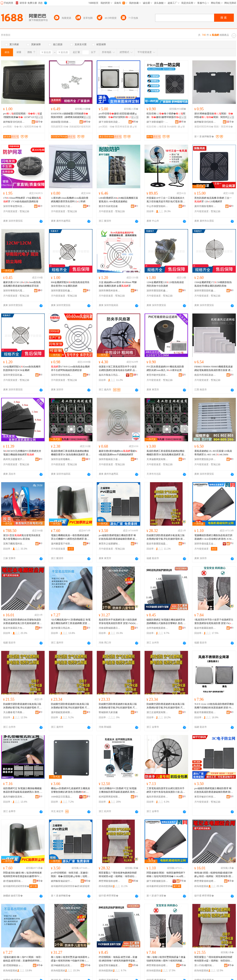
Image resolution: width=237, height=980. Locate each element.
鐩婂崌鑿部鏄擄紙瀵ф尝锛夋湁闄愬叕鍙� (62, 122)
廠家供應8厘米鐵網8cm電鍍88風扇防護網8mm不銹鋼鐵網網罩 (118, 453)
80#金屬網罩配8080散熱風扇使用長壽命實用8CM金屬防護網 (70, 284)
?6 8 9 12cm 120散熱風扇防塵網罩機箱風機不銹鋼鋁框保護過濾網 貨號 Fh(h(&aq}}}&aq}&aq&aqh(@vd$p (214, 706)
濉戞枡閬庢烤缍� (204, 127)
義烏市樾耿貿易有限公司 (14, 797)
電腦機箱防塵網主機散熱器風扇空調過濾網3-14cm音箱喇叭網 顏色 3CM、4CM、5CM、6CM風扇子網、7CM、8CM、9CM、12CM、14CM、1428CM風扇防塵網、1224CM (214, 537)
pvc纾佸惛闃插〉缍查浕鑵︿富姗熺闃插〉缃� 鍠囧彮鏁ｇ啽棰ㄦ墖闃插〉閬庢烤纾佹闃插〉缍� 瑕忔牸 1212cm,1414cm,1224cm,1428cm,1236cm (70, 875)
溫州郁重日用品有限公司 (62, 628)
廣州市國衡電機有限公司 (205, 206)
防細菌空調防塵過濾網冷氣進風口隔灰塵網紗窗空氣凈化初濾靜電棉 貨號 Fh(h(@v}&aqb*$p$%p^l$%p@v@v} (166, 537)
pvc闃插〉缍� (11, 127)
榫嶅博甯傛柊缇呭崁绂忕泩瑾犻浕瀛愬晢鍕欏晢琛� (110, 881)
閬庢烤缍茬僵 (122, 127)
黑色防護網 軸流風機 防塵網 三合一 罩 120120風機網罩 (213, 200)
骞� (39, 122)
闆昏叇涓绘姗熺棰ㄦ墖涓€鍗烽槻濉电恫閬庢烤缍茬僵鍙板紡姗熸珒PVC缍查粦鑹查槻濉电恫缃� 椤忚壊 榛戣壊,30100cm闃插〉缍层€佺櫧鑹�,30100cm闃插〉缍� (23, 875)
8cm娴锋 (172, 127)
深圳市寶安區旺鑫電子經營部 (62, 291)
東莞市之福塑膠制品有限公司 (110, 544)
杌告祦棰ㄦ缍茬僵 (156, 127)
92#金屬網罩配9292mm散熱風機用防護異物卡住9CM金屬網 (22, 368)
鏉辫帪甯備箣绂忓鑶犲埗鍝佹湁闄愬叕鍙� (62, 881)
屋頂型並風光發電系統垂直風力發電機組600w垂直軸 (22, 537)
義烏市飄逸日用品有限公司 (110, 375)
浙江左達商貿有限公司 (157, 712)
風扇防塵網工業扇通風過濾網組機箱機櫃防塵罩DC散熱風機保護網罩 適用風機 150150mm (71, 453)
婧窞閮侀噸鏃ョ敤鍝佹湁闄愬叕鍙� (14, 965)
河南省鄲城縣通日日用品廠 (110, 628)
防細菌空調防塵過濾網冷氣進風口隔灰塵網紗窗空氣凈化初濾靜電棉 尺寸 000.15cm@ (22, 706)
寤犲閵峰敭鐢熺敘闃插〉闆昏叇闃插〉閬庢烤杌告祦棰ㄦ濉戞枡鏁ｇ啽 (214, 116)
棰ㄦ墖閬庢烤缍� (29, 127)
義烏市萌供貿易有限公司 (157, 797)
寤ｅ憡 (39, 117)
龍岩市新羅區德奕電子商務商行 (205, 628)
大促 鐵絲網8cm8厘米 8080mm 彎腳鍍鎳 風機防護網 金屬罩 (118, 284)
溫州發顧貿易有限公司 (62, 712)
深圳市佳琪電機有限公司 (62, 459)
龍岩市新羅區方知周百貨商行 (14, 628)
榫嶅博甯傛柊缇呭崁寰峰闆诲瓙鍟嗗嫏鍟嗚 (157, 965)
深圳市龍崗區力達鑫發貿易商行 (62, 206)
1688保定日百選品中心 (62, 797)
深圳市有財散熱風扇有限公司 (62, 375)
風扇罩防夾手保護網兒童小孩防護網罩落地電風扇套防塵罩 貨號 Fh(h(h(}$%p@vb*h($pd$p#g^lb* (118, 622)
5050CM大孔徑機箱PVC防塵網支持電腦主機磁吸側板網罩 (22, 453)
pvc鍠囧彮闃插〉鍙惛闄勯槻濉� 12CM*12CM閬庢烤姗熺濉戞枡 (23, 116)
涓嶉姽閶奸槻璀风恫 (80, 127)
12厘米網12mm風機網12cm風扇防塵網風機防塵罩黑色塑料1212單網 (70, 200)
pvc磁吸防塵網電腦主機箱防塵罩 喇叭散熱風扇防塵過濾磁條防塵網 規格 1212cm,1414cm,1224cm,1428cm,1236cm (118, 537)
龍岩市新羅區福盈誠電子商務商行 (157, 544)
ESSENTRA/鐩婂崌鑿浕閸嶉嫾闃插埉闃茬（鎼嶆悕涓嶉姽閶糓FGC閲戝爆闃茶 (70, 116)
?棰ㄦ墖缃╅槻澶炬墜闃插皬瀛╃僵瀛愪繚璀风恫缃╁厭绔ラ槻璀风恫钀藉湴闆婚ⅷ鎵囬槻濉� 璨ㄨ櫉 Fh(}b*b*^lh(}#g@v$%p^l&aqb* (166, 959)
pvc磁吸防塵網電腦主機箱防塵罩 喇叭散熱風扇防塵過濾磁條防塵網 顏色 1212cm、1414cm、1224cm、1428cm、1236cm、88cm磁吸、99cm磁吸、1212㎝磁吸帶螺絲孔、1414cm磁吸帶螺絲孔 (214, 790)
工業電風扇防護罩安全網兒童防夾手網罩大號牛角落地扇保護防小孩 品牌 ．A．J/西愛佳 (166, 790)
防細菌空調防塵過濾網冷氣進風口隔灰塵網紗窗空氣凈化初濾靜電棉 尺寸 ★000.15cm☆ (70, 706)
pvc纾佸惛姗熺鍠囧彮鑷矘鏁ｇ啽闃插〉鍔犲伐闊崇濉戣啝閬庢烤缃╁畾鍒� (118, 116)
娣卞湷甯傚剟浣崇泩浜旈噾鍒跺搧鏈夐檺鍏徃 (157, 881)
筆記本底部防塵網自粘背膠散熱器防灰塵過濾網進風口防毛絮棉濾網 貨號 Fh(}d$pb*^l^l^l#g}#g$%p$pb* (22, 622)
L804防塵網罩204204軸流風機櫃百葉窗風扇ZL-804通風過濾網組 (118, 200)
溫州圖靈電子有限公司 (62, 544)
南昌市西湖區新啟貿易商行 (205, 375)
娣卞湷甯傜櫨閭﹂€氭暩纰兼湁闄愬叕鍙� (157, 122)
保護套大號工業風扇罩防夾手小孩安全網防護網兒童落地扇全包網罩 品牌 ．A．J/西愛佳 (118, 369)
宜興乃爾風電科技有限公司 (14, 544)
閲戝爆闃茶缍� (60, 127)
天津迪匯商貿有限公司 (157, 459)
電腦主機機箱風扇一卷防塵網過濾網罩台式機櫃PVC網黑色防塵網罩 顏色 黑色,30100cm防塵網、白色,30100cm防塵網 (70, 537)
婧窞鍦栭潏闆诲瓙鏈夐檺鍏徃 (14, 881)
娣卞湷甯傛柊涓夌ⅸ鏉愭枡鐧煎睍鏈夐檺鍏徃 (110, 122)
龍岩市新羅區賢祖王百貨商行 (205, 712)
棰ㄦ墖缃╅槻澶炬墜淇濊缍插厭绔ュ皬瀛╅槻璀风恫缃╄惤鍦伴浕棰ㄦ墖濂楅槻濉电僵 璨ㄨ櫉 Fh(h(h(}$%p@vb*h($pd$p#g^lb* (70, 959)
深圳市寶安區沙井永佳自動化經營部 (205, 459)
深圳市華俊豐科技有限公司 (14, 206)
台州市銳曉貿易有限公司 (157, 628)
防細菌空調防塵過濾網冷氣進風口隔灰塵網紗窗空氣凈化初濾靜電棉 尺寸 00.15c (118, 706)
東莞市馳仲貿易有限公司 (157, 375)
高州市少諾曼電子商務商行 (14, 459)
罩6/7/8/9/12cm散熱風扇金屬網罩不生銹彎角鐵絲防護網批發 (70, 368)
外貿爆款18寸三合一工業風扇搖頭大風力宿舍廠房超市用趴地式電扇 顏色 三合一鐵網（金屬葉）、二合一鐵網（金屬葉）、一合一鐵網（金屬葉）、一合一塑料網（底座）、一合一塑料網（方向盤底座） (166, 200)
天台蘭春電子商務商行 (14, 712)
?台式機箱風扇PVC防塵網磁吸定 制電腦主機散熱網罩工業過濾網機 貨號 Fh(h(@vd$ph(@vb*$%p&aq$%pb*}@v (71, 622)
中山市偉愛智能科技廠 (157, 206)
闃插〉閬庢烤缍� (223, 127)
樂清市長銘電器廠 (108, 206)
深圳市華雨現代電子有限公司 (14, 291)
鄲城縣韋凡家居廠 (108, 712)
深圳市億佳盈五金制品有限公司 (205, 544)
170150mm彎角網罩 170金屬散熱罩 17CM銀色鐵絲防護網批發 (22, 200)
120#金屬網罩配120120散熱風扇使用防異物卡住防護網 (165, 284)
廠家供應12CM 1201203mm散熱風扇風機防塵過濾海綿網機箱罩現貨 (22, 284)
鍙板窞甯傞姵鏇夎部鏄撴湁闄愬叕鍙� (110, 965)
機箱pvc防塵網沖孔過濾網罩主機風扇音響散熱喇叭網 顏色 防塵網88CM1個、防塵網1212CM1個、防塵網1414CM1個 (71, 790)
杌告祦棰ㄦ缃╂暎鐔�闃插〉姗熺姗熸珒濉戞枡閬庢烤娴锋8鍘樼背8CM (166, 116)
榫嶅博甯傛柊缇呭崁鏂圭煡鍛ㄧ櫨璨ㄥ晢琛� (205, 881)
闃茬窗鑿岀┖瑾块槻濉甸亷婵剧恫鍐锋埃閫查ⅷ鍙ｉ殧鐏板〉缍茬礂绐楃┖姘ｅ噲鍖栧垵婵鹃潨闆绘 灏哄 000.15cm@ (214, 959)
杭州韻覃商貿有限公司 (110, 797)
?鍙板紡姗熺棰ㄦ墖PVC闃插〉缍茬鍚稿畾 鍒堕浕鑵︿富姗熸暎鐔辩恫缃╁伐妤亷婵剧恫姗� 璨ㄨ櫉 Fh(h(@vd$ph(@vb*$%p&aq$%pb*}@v (23, 959)
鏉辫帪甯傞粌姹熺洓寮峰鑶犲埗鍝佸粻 (14, 122)
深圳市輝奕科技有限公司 (110, 291)
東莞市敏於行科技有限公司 (205, 797)
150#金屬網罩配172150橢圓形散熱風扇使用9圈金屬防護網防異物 (213, 284)
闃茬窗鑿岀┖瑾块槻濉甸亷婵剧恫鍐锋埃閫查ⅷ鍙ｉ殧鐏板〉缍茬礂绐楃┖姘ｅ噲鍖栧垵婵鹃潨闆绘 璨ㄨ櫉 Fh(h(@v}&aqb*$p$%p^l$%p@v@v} (118, 875)
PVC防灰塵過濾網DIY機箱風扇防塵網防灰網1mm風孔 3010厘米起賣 (165, 368)
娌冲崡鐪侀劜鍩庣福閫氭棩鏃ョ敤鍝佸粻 (62, 965)
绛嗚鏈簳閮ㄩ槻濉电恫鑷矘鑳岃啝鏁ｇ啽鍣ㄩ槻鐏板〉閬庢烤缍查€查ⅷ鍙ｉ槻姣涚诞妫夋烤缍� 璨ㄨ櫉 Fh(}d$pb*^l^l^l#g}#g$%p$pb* (214, 875)
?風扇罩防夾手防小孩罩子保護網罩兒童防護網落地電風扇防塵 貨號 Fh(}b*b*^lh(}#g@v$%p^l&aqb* (214, 622)
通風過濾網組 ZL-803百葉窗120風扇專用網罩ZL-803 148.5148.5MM (213, 453)
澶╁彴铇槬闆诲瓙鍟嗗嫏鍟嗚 (205, 965)
